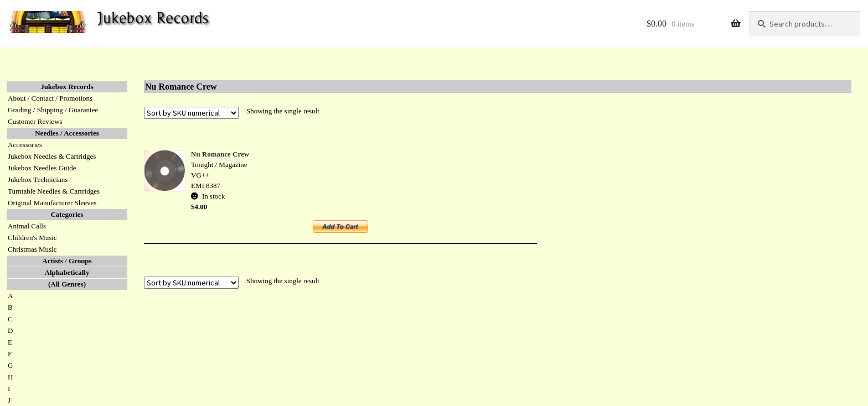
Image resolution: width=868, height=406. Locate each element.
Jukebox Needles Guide (42, 168)
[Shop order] (191, 113)
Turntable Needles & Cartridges (54, 191)
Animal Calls (27, 226)
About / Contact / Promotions (50, 98)
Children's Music (32, 238)
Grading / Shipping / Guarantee (53, 110)
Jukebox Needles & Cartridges (52, 156)
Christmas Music (32, 249)
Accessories (25, 145)
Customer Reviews (35, 121)
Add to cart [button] (347, 230)
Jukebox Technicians (38, 179)
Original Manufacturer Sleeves (52, 203)
